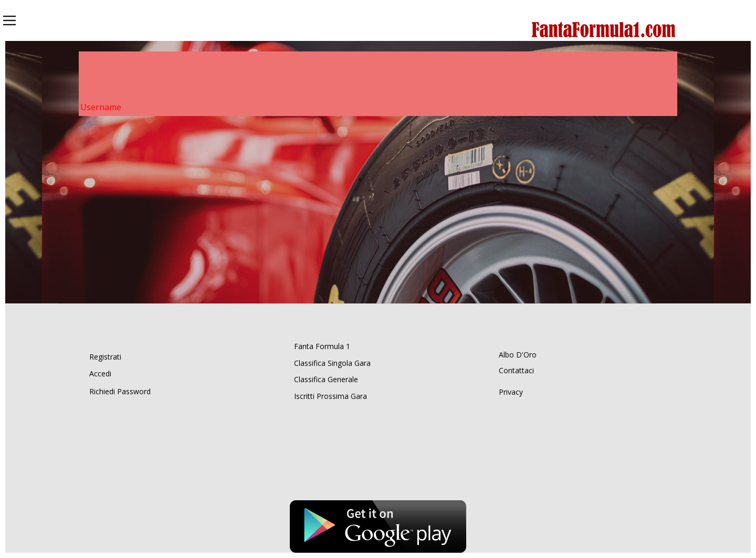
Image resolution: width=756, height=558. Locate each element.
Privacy (511, 392)
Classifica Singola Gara (332, 363)
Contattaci (516, 370)
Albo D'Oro (518, 355)
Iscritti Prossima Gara (330, 396)
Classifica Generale (326, 379)
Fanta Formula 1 (322, 346)
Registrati (105, 357)
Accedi (100, 373)
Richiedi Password (120, 391)
